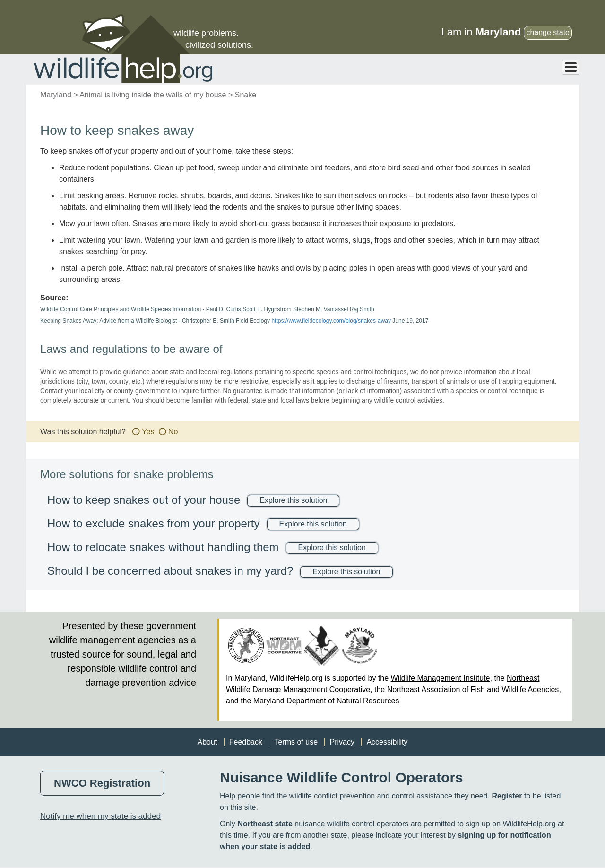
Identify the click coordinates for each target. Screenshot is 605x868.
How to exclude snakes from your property (154, 524)
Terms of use (296, 742)
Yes (148, 432)
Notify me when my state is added (100, 817)
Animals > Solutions (382, 70)
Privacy (342, 742)
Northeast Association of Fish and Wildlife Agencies (473, 690)
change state (548, 32)
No (173, 432)
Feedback (246, 742)
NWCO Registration (102, 784)
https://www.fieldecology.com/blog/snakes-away (331, 321)
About (207, 742)
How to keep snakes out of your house (144, 500)
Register (507, 796)
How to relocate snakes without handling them (163, 548)
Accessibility (387, 742)
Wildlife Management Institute (441, 679)
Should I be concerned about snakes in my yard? (170, 571)
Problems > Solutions (462, 70)
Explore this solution (293, 501)
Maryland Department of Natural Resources (326, 701)
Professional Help (542, 70)
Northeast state (265, 824)
